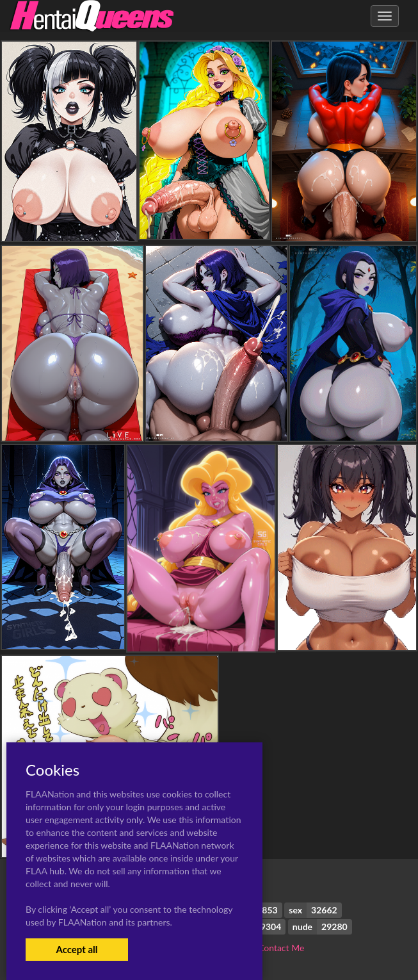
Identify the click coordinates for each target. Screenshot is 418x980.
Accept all (76, 949)
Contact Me (281, 948)
